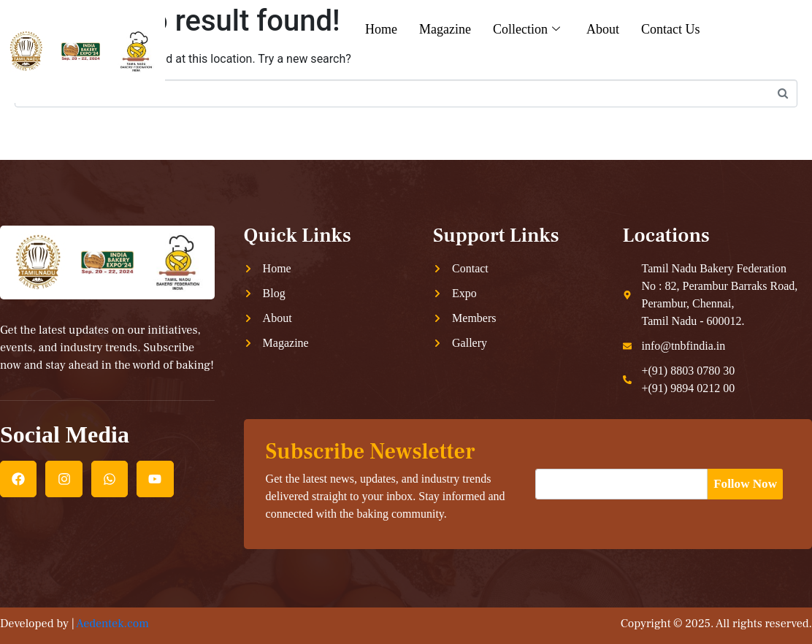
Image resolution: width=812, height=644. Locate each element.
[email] (624, 484)
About (603, 29)
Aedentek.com (112, 624)
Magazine (445, 29)
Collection (526, 29)
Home (381, 29)
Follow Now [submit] (747, 484)
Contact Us (671, 29)
